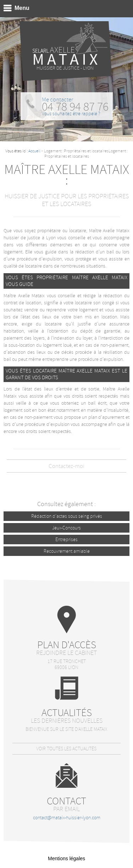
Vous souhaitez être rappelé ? (71, 114)
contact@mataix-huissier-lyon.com (67, 818)
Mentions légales (66, 858)
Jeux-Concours (66, 528)
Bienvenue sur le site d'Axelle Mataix (66, 729)
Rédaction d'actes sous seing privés (67, 516)
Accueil (34, 151)
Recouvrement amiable (67, 551)
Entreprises (66, 539)
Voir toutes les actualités (66, 749)
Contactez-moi (66, 466)
